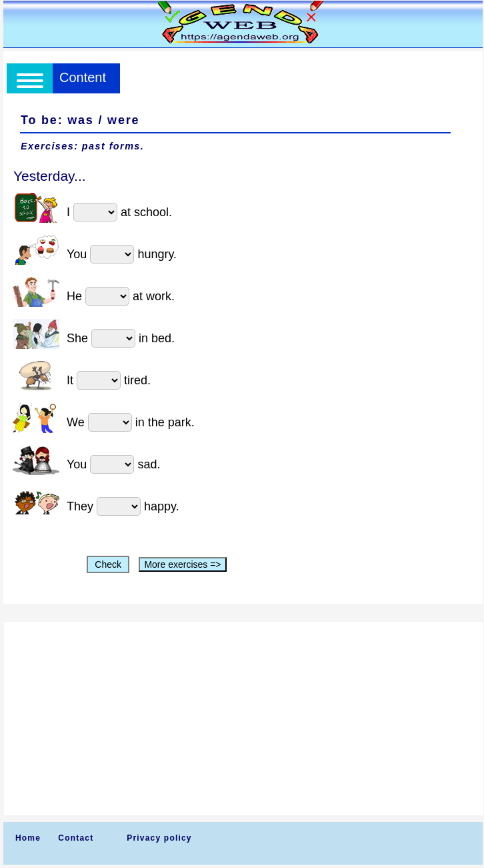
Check (108, 564)
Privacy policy (159, 838)
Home (28, 838)
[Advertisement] (244, 719)
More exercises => (182, 564)
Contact (76, 838)
